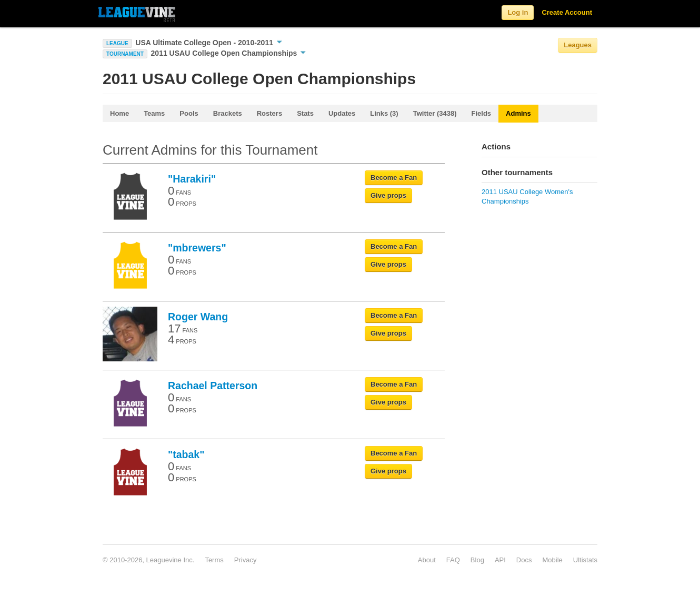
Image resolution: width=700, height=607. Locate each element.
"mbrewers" (197, 248)
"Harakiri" (192, 179)
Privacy (246, 560)
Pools (189, 113)
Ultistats (585, 560)
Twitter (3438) (435, 113)
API (500, 560)
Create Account (567, 12)
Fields (482, 113)
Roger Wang (198, 317)
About (427, 560)
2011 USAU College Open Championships (229, 53)
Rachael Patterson (213, 386)
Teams (154, 113)
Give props (388, 195)
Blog (477, 560)
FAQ (453, 560)
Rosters (269, 113)
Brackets (228, 113)
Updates (342, 113)
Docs (524, 560)
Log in (518, 12)
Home (119, 113)
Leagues (578, 45)
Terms (214, 560)
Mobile (552, 560)
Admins (518, 113)
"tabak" (186, 454)
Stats (305, 113)
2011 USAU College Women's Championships (527, 196)
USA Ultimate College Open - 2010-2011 (209, 43)
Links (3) (384, 113)
